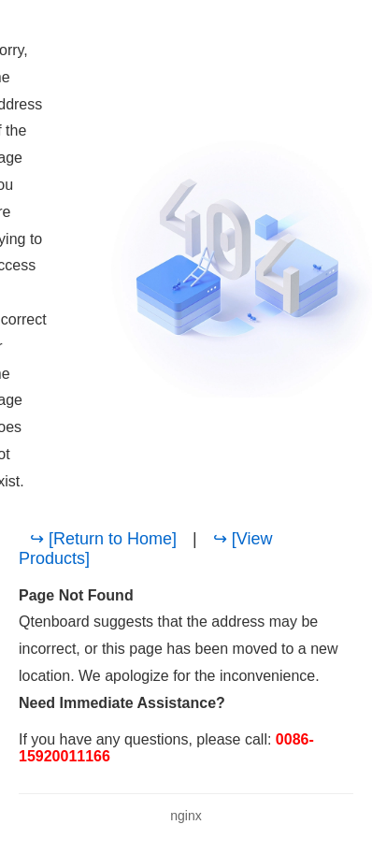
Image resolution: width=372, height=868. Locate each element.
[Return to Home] (113, 539)
